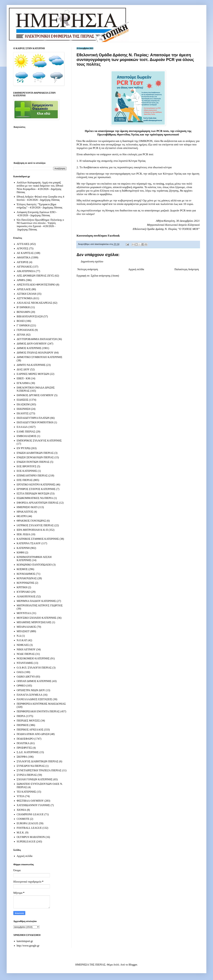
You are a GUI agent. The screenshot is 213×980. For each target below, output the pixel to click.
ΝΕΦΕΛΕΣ (23, 645)
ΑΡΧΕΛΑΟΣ (24, 289)
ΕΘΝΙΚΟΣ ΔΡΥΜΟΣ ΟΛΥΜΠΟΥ (35, 395)
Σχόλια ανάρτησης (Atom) (105, 276)
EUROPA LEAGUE (27, 823)
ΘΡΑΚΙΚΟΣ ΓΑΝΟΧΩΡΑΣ (31, 521)
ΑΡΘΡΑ (21, 280)
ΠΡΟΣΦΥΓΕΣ (24, 748)
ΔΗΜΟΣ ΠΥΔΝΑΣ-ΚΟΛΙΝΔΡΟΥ (35, 353)
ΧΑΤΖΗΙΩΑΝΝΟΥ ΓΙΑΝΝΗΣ (33, 805)
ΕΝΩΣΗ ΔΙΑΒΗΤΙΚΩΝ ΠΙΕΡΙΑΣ (35, 453)
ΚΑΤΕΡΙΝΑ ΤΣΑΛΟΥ (29, 543)
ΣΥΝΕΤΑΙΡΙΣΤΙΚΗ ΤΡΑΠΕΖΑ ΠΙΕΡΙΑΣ (39, 770)
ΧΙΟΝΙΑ (21, 810)
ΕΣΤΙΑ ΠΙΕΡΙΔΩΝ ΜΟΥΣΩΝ (33, 493)
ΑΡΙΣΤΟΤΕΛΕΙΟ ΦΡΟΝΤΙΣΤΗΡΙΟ (36, 285)
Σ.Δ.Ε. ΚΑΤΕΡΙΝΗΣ (28, 752)
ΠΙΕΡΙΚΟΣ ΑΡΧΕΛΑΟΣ (30, 730)
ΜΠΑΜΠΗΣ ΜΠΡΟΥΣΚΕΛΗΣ (34, 622)
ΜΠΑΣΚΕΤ (23, 631)
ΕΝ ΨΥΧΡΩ (23, 448)
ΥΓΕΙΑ (21, 796)
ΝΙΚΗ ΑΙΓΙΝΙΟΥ (26, 649)
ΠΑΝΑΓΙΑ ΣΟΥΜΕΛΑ (29, 695)
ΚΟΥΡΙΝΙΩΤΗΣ (25, 583)
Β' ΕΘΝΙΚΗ (23, 307)
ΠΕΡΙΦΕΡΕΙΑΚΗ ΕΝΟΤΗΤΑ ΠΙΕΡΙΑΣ (38, 711)
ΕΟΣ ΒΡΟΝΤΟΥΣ (26, 466)
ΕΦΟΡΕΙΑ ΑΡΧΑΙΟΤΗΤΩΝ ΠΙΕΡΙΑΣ (38, 503)
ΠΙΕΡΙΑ (21, 716)
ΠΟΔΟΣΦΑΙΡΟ (25, 739)
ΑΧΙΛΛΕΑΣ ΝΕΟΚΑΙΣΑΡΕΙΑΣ (34, 303)
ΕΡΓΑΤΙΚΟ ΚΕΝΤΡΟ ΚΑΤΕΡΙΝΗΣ (36, 485)
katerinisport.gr (25, 941)
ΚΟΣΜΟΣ (22, 569)
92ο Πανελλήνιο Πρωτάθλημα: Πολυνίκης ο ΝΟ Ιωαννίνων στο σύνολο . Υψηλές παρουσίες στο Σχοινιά (40, 223)
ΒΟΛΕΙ (21, 321)
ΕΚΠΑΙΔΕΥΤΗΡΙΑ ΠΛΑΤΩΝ (33, 418)
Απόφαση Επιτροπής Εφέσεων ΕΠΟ (36, 212)
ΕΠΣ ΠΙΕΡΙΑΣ (25, 480)
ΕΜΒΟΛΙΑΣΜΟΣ (26, 436)
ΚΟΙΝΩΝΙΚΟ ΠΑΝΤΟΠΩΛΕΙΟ (34, 565)
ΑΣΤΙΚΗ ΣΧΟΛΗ (26, 294)
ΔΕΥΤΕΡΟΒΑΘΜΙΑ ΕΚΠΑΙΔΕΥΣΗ (37, 339)
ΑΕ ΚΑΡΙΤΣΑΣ (25, 253)
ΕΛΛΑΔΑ (22, 427)
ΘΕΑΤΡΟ (22, 516)
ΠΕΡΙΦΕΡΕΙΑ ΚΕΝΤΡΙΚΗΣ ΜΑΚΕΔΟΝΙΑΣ (41, 704)
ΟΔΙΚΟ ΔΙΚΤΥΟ (26, 677)
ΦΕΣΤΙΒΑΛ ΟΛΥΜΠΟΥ (30, 801)
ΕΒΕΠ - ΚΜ (23, 378)
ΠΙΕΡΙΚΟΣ (23, 725)
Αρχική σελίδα (136, 269)
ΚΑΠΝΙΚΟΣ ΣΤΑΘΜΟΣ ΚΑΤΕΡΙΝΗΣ (38, 539)
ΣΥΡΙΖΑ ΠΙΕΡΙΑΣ (27, 775)
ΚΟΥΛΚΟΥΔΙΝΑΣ (27, 578)
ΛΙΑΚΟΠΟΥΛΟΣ (26, 596)
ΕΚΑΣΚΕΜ (23, 404)
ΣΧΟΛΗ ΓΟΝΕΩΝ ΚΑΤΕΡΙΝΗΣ (35, 779)
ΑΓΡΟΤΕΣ (22, 248)
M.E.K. (21, 832)
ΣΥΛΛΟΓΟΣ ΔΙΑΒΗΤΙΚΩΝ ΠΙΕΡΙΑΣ (38, 761)
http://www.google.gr (28, 946)
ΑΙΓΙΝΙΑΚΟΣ (24, 267)
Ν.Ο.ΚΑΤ (22, 640)
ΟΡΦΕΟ (21, 686)
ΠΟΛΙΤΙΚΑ (23, 743)
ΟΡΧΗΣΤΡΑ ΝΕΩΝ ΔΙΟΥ (31, 690)
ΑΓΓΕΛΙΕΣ (23, 244)
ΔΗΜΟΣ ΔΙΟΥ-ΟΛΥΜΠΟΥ (32, 344)
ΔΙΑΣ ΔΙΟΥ (23, 369)
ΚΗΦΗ (20, 552)
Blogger (133, 965)
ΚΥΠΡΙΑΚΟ (23, 592)
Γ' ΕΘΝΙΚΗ (23, 325)
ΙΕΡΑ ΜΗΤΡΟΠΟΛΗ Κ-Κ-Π (32, 530)
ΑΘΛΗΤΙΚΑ (24, 257)
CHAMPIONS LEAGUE (30, 814)
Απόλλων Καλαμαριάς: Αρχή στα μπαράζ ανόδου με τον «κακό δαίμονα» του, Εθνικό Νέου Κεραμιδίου (40, 186)
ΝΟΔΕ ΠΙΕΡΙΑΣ (26, 654)
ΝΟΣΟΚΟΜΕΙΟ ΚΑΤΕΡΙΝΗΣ (33, 658)
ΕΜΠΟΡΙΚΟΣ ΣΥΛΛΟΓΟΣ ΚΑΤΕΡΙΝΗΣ (39, 441)
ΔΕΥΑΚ (21, 335)
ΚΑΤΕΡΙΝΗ (23, 548)
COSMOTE (23, 819)
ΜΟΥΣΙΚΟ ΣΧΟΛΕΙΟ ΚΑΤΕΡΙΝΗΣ (37, 618)
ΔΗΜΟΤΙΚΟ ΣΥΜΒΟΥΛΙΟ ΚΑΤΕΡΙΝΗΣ (39, 357)
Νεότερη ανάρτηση (88, 269)
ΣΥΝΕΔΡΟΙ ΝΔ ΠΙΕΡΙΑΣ (31, 766)
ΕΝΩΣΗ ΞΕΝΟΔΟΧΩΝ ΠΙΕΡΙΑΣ (35, 457)
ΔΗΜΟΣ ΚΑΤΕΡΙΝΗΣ (29, 348)
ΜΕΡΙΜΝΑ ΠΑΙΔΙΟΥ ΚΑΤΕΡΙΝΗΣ (36, 601)
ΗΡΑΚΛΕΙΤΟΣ (25, 512)
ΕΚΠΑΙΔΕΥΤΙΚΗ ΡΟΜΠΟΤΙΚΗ (35, 422)
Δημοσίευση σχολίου (92, 261)
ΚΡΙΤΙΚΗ (22, 587)
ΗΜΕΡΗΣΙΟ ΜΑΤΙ (27, 507)
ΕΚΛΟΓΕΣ (23, 413)
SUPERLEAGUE (26, 841)
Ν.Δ (19, 636)
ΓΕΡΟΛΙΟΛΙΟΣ (25, 330)
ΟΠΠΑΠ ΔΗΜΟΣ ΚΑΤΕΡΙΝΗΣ (34, 681)
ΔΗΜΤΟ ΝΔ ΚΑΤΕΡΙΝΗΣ (31, 365)
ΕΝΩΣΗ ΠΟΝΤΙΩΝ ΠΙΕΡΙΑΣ (33, 462)
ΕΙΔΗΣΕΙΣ (23, 400)
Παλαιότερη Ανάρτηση (187, 269)
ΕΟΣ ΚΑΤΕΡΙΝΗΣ (27, 471)
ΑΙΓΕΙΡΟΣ (23, 262)
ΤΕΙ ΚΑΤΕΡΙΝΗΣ (26, 792)
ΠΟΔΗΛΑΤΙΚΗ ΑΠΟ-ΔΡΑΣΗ (33, 734)
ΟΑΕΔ (20, 672)
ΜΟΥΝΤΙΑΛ (24, 613)
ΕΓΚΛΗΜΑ (23, 383)
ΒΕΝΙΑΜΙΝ (23, 312)
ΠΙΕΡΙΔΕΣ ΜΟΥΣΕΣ (28, 721)
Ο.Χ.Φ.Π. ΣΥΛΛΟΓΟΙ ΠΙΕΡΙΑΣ (34, 668)
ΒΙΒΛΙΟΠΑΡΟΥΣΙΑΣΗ (30, 316)
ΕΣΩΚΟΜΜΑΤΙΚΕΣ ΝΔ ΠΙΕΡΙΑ (35, 498)
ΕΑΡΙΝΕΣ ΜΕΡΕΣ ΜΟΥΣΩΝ (33, 374)
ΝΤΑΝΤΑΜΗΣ (25, 663)
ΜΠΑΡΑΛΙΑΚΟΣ (26, 627)
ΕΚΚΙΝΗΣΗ (23, 409)
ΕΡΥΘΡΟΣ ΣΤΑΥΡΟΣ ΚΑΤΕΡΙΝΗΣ (36, 489)
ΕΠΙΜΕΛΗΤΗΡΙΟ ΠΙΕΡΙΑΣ (32, 476)
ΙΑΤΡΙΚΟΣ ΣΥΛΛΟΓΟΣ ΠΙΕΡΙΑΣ (35, 525)
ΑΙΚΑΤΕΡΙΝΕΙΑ (26, 271)
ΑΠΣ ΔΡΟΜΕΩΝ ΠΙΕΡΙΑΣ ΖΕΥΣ (35, 276)
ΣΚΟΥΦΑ (22, 757)
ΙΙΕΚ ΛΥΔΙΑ (23, 534)
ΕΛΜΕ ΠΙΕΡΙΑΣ (26, 432)
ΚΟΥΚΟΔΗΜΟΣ (26, 574)
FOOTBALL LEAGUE (29, 828)
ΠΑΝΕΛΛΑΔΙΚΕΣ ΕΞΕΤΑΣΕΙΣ (34, 699)
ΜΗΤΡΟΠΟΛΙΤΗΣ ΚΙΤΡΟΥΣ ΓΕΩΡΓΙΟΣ (40, 605)
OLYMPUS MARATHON (31, 837)
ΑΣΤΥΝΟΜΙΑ (25, 298)
